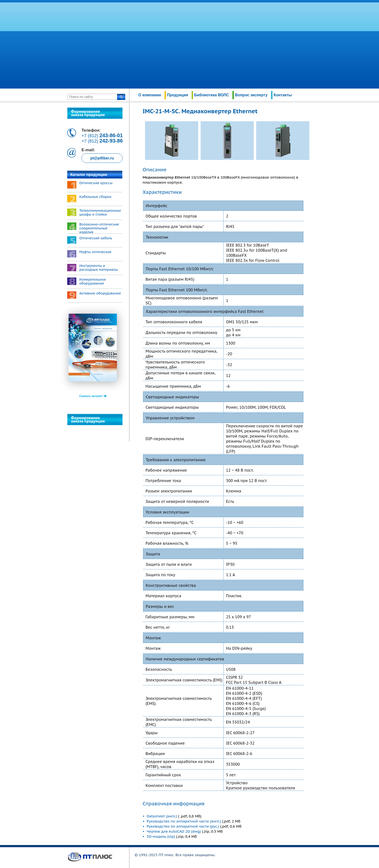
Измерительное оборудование (93, 281)
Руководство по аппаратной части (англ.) (184, 821)
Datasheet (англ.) (162, 816)
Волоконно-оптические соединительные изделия (99, 228)
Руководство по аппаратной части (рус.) (183, 826)
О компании (150, 95)
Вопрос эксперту (251, 95)
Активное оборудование (100, 293)
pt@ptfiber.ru (102, 158)
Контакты (283, 95)
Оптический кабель (96, 238)
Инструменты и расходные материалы (99, 268)
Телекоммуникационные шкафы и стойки (100, 212)
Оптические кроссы (96, 183)
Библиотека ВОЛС (211, 95)
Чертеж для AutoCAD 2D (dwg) (174, 831)
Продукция (178, 95)
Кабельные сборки (95, 197)
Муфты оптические (95, 252)
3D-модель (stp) (161, 836)
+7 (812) (102, 136)
